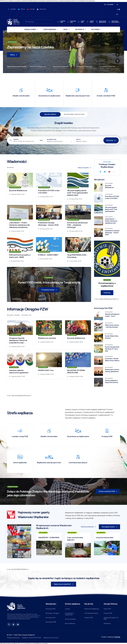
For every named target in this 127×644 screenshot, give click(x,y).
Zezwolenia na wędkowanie (69, 614)
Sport (66, 29)
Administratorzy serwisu (51, 638)
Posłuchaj (107, 293)
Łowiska (67, 609)
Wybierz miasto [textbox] (82, 141)
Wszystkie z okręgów (13, 315)
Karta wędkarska (70, 623)
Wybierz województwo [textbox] (55, 141)
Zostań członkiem (70, 619)
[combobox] (60, 141)
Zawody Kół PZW (51, 622)
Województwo (52, 139)
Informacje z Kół (51, 618)
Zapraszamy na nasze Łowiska (17, 67)
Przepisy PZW (89, 618)
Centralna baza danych (91, 613)
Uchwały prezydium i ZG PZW (111, 618)
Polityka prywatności (13, 638)
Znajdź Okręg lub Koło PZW (74, 114)
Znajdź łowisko (50, 114)
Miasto (78, 139)
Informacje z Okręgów (52, 613)
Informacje (80, 29)
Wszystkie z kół (26, 315)
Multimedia (95, 29)
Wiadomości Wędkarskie (38, 67)
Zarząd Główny (30, 29)
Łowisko (16, 139)
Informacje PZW (51, 609)
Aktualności (10, 167)
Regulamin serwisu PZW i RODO (32, 638)
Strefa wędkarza (50, 29)
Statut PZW (107, 609)
